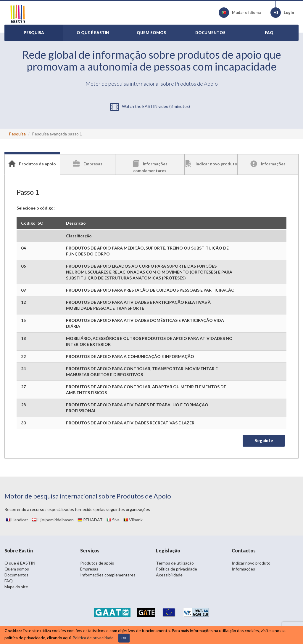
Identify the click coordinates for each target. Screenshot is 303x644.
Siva (113, 520)
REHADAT (90, 520)
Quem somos (17, 569)
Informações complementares (108, 575)
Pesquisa (17, 134)
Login (282, 13)
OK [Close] (124, 638)
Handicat (17, 520)
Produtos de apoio (97, 563)
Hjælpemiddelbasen (53, 520)
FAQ (9, 581)
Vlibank (133, 520)
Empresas (89, 569)
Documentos (16, 575)
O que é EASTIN (20, 563)
